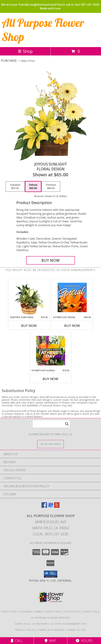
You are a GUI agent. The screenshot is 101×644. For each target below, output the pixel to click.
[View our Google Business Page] (50, 507)
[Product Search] (51, 424)
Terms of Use (77, 630)
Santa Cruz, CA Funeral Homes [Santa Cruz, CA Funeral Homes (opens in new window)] (22, 612)
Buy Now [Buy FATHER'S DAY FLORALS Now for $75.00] (50, 379)
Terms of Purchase (51, 630)
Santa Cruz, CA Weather (31, 624)
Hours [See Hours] (84, 641)
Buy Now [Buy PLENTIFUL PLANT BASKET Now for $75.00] (29, 326)
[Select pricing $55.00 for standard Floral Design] (15, 187)
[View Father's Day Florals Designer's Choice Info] (51, 351)
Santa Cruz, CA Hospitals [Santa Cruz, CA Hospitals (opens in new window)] (63, 612)
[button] (51, 574)
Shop (25, 51)
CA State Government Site (68, 624)
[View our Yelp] (57, 507)
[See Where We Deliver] (50, 444)
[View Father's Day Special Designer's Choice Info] (72, 297)
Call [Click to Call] (17, 641)
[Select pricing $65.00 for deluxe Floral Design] (33, 187)
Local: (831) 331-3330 (50, 534)
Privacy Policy (25, 630)
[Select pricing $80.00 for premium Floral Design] (51, 187)
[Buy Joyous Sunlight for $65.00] (50, 260)
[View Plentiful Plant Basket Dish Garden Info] (29, 297)
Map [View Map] (50, 641)
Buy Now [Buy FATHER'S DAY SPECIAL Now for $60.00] (72, 326)
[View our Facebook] (44, 507)
